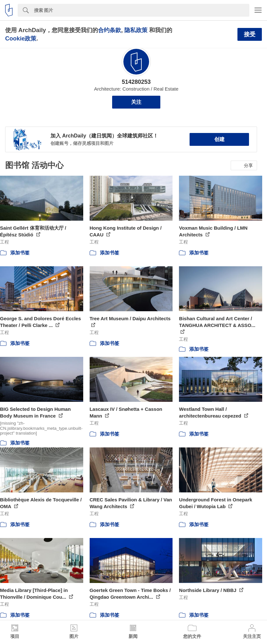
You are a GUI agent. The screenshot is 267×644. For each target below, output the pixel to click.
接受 (250, 34)
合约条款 (110, 30)
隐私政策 (136, 30)
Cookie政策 (21, 38)
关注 (136, 102)
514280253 (136, 82)
